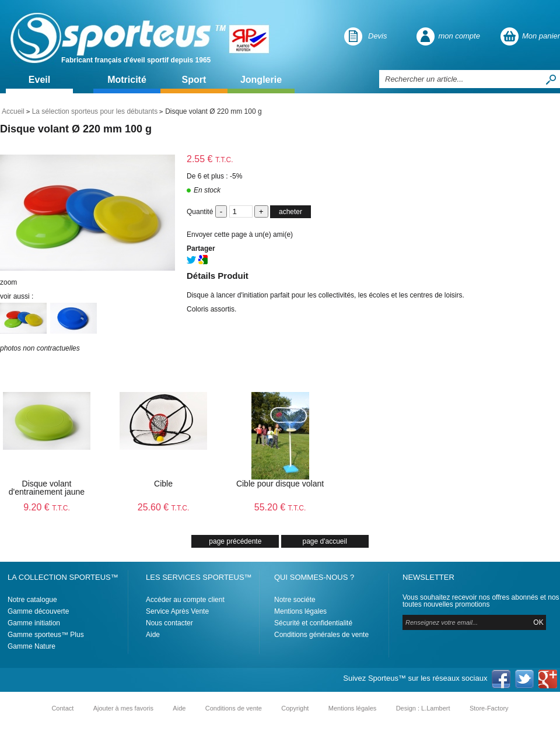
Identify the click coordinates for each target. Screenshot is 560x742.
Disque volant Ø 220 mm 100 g (76, 129)
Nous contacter (169, 623)
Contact (62, 708)
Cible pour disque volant (280, 484)
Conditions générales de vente (321, 635)
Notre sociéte (295, 600)
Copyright (295, 708)
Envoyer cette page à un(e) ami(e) (240, 235)
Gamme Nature (32, 646)
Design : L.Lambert (423, 708)
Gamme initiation (34, 623)
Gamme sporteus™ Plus (46, 635)
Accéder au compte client (185, 600)
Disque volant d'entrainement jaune (47, 488)
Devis (378, 36)
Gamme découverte (38, 611)
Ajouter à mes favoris (123, 708)
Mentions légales (300, 611)
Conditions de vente (234, 708)
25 (164, 507)
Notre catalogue (32, 600)
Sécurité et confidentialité (313, 623)
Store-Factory (489, 708)
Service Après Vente (177, 611)
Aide (153, 635)
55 (280, 507)
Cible (163, 484)
